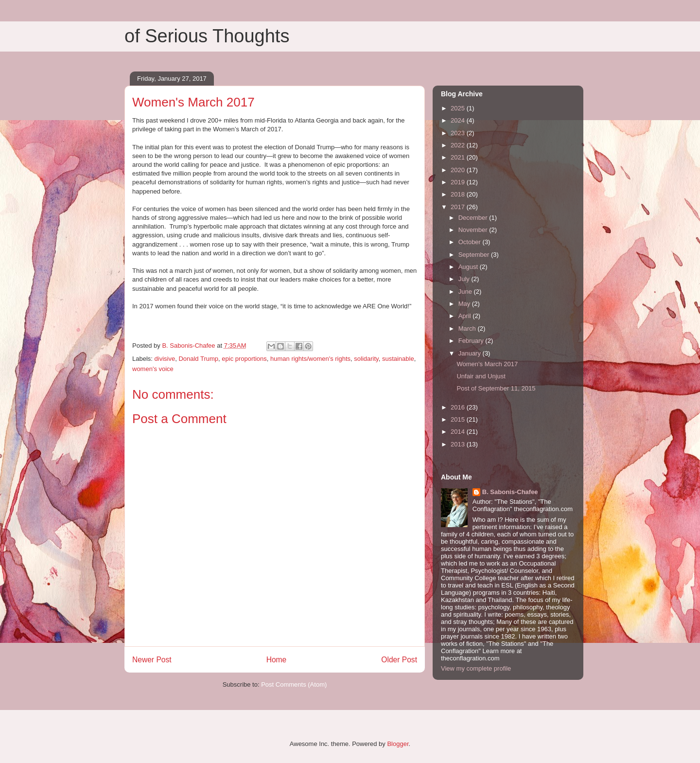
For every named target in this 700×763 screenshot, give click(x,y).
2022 (459, 145)
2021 (459, 157)
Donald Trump (198, 359)
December (474, 218)
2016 (459, 407)
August (469, 267)
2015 (459, 419)
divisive (165, 359)
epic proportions (244, 359)
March (468, 328)
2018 (459, 194)
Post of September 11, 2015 (496, 388)
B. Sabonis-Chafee (510, 492)
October (471, 242)
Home (277, 660)
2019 (459, 182)
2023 (459, 133)
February (472, 341)
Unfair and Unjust (481, 376)
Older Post (399, 660)
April (466, 316)
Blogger (398, 744)
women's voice (153, 369)
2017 (459, 207)
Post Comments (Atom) (294, 684)
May (465, 304)
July (465, 279)
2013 (459, 444)
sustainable (398, 359)
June (466, 292)
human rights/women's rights (310, 359)
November (474, 230)
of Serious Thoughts (207, 36)
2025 (459, 108)
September (475, 255)
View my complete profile (476, 668)
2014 (459, 432)
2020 (459, 170)
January (471, 353)
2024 (459, 120)
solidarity (366, 359)
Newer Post (152, 660)
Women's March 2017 (487, 364)
